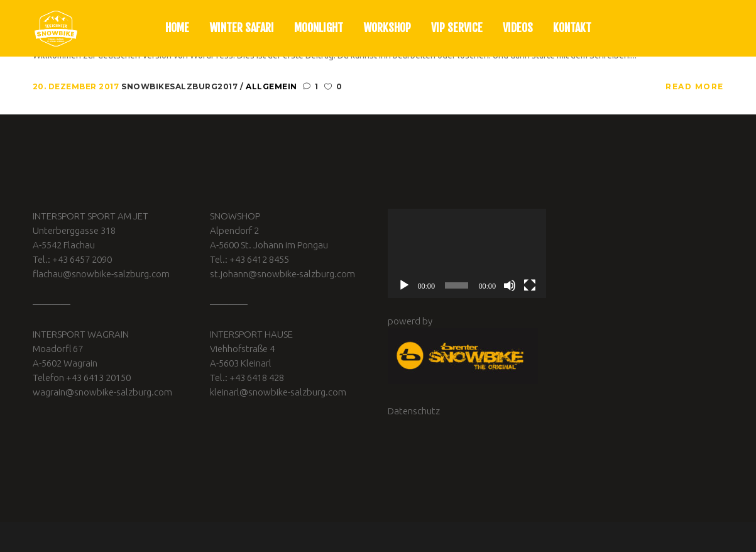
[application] (467, 253)
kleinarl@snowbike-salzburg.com (278, 392)
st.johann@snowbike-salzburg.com (282, 274)
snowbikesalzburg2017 (181, 86)
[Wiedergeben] (404, 285)
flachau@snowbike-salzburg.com (101, 274)
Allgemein (271, 86)
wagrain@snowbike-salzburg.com (102, 392)
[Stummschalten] (510, 285)
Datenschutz (414, 411)
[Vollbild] (530, 285)
